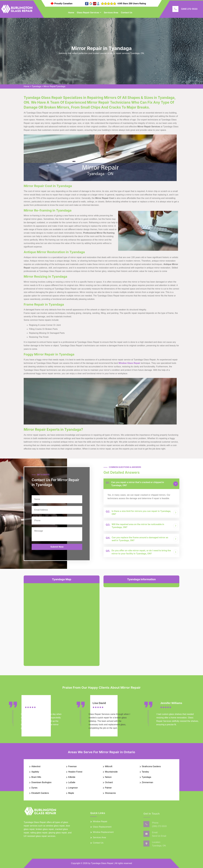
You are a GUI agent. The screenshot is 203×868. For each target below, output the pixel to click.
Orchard (109, 782)
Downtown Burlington (41, 782)
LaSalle (72, 782)
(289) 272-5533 (189, 9)
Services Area (111, 13)
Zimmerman (147, 782)
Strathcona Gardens (151, 766)
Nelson (108, 777)
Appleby (35, 772)
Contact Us (127, 13)
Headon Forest (75, 772)
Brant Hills (36, 777)
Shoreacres (110, 793)
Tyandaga (36, 86)
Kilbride (72, 777)
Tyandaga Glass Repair (102, 863)
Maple (71, 793)
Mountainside (111, 772)
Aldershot (36, 766)
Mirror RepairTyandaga (54, 86)
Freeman (72, 766)
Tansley (145, 772)
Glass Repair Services (88, 13)
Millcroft (109, 766)
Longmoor (73, 788)
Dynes (34, 788)
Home (71, 13)
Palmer (108, 788)
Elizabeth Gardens (40, 793)
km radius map (62, 622)
